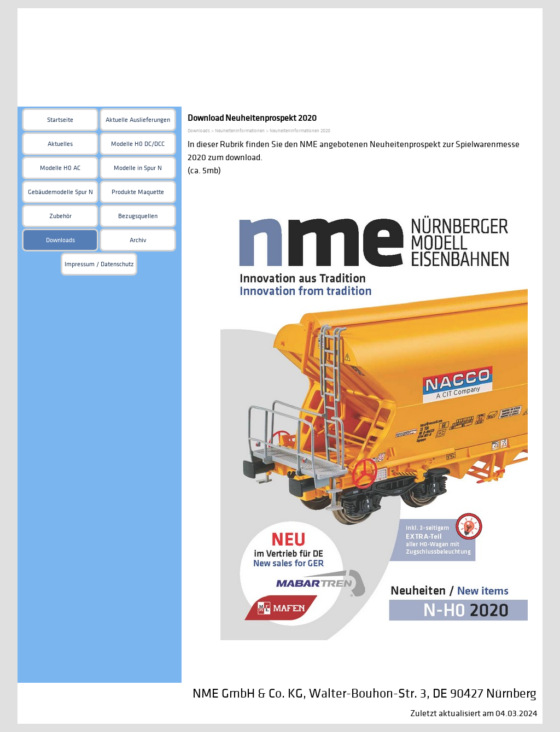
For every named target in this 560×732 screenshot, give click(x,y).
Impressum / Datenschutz (99, 264)
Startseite (60, 120)
